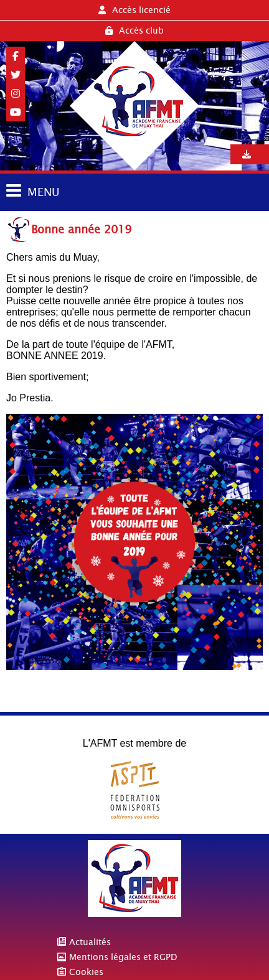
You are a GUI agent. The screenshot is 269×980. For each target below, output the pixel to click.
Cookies (86, 972)
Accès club (134, 30)
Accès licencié (134, 10)
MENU (43, 192)
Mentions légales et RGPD (123, 957)
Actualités (90, 942)
